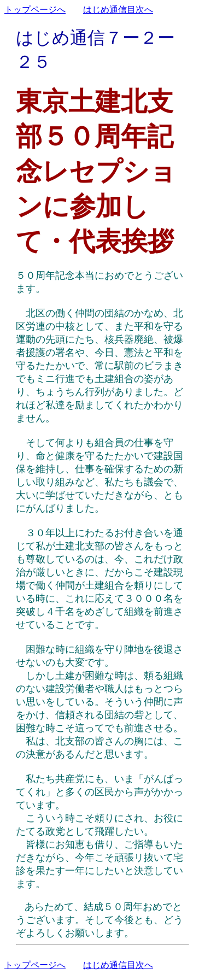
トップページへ (35, 10)
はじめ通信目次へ (118, 10)
